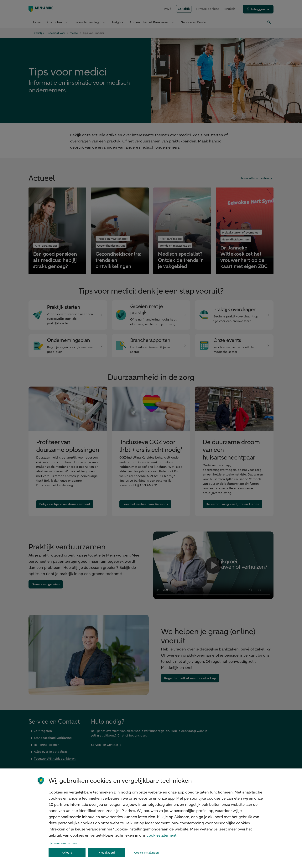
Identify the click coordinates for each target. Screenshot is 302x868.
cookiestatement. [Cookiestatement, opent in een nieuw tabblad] (162, 835)
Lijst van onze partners (63, 843)
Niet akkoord (107, 853)
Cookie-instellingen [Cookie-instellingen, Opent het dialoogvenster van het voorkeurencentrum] (146, 853)
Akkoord (67, 853)
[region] (151, 818)
